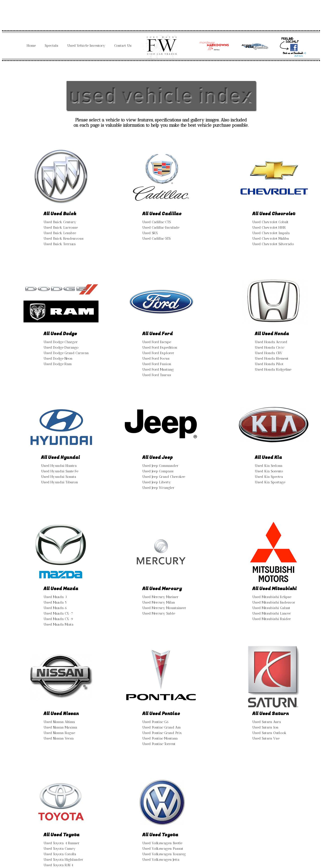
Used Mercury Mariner (160, 597)
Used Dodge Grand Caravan (66, 353)
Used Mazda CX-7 (58, 613)
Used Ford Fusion (157, 364)
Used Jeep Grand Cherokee (164, 477)
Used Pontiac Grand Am (161, 727)
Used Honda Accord (271, 342)
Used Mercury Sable (159, 613)
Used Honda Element (272, 359)
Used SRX (150, 233)
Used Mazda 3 (55, 597)
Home (31, 46)
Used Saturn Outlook (269, 733)
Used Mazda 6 (55, 608)
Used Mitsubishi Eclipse (272, 597)
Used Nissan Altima (59, 722)
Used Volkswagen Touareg (164, 854)
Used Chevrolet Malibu (271, 239)
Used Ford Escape (157, 342)
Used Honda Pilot (269, 364)
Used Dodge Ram (58, 364)
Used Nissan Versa (59, 738)
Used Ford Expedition (160, 348)
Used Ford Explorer (158, 353)
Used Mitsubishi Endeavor (274, 602)
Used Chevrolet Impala (271, 233)
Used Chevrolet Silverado (273, 244)
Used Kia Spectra (269, 477)
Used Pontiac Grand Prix (162, 733)
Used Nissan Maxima (60, 727)
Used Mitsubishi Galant (271, 608)
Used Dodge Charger (61, 342)
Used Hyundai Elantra (59, 466)
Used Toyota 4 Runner (61, 843)
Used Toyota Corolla (60, 854)
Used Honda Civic (269, 348)
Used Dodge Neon (58, 359)
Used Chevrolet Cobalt (270, 222)
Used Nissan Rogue (59, 733)
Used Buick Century (60, 222)
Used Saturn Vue (266, 738)
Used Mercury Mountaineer (164, 608)
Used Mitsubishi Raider (272, 619)
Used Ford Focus (156, 359)
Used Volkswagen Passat (163, 849)
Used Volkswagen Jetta (161, 860)
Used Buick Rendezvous (63, 239)
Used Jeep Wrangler (158, 488)
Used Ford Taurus (157, 375)
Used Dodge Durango (61, 348)
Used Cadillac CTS (156, 222)
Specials (51, 46)
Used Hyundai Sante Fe (60, 471)
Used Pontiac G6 (155, 722)
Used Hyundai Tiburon (59, 482)
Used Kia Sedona (269, 466)
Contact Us (123, 46)
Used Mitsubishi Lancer (272, 613)
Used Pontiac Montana (160, 738)
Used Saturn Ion (265, 727)
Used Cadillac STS (156, 239)
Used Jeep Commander (160, 466)
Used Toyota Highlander (63, 860)
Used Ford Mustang (158, 370)
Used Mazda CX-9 (58, 619)
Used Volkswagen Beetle (162, 843)
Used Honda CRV (268, 353)
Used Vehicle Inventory (86, 46)
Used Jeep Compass (158, 471)
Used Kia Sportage (270, 482)
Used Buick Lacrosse (61, 228)
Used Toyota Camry (59, 849)
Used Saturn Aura (267, 722)
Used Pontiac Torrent (159, 744)
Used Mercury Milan (159, 602)
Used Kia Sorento (269, 471)
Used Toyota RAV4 (58, 865)
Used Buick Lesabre (60, 233)
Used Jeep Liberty (157, 482)
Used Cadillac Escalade (161, 228)
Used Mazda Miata (58, 624)
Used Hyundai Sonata (59, 477)
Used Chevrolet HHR (269, 228)
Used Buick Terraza (60, 244)
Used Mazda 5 (55, 602)
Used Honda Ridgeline (273, 370)
